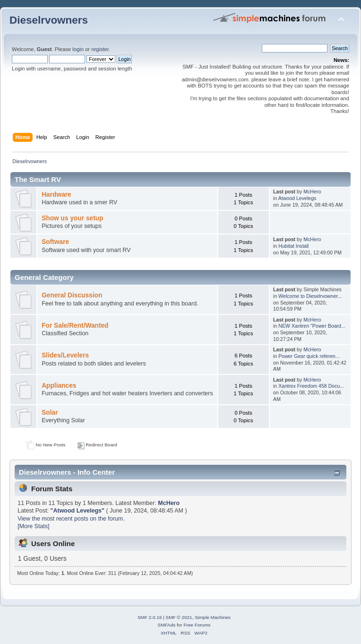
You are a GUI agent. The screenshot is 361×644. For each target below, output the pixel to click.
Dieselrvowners (49, 20)
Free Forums (197, 625)
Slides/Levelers (65, 355)
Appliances (59, 386)
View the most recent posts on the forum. (71, 519)
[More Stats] (33, 526)
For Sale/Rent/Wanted (75, 326)
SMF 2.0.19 (150, 617)
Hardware (56, 195)
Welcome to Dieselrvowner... (310, 296)
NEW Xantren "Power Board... (312, 326)
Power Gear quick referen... (309, 356)
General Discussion (72, 295)
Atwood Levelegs (297, 198)
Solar (50, 413)
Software (55, 242)
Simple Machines (213, 617)
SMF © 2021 (179, 617)
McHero (312, 191)
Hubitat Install (293, 246)
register (100, 49)
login (78, 49)
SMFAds (167, 625)
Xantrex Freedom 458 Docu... (311, 386)
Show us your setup (72, 218)
